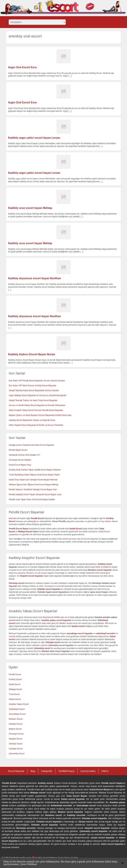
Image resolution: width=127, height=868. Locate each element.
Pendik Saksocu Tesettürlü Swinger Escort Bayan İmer (33, 490)
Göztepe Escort (16, 749)
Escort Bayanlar (16, 771)
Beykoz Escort (15, 729)
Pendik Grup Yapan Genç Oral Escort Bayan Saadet (32, 499)
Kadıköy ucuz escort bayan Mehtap (30, 208)
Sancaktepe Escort (17, 714)
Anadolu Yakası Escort (19, 704)
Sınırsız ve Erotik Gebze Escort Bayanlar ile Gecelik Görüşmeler (37, 405)
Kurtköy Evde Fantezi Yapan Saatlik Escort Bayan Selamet (35, 470)
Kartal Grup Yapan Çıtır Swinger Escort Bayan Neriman (33, 480)
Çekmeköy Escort (17, 754)
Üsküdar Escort (16, 744)
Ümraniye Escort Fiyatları (20, 460)
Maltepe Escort (25, 532)
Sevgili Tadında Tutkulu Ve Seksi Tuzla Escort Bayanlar (33, 400)
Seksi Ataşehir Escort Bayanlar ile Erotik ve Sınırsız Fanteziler (36, 425)
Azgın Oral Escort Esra (22, 67)
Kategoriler (47, 771)
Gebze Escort (15, 699)
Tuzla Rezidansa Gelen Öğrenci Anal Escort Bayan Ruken (34, 475)
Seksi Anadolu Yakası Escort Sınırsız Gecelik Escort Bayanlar (36, 410)
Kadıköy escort (105, 564)
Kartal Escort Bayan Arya (20, 465)
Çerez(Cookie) (88, 771)
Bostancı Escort (16, 719)
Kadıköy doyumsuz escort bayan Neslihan (34, 278)
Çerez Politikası (28, 864)
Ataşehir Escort (15, 739)
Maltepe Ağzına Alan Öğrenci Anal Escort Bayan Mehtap (34, 485)
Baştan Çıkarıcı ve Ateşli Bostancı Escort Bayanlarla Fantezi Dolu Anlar (40, 415)
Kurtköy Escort (15, 679)
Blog (33, 771)
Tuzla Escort (14, 694)
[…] (70, 76)
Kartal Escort (14, 684)
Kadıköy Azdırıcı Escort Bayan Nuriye (32, 354)
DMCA (105, 771)
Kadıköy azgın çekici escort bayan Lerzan (34, 138)
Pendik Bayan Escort (18, 450)
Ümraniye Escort (16, 734)
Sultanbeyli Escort (17, 709)
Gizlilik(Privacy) (66, 771)
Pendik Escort (15, 674)
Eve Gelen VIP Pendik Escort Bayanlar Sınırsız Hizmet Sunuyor (37, 381)
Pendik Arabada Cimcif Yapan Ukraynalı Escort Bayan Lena (35, 494)
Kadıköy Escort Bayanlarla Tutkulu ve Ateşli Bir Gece (32, 420)
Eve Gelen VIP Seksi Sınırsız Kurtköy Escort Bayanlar (32, 386)
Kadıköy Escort (15, 724)
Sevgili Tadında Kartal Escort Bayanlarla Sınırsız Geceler (34, 390)
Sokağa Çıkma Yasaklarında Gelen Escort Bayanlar (31, 445)
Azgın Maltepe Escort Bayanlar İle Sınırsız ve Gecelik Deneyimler (38, 395)
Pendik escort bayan (112, 783)
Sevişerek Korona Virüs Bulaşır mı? (24, 455)
